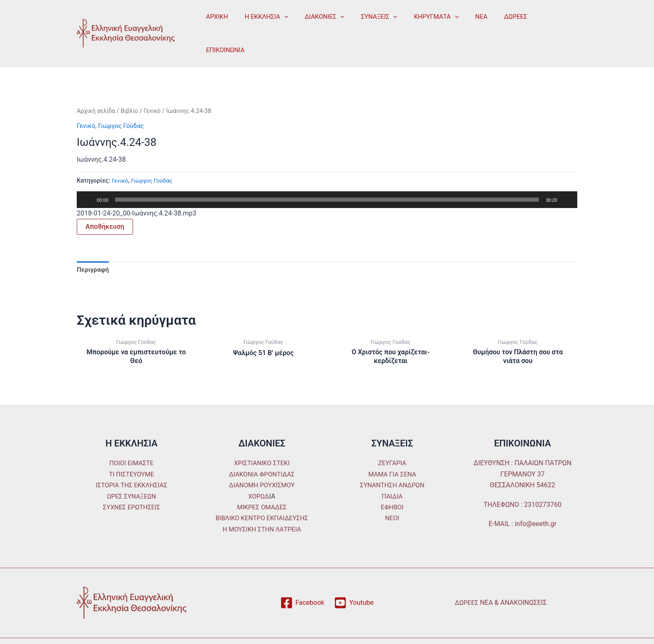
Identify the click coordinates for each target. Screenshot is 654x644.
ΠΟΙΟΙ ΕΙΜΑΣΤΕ (131, 440)
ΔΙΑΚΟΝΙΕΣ (314, 21)
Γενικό (156, 86)
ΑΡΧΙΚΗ (215, 21)
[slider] (327, 175)
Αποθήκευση (105, 202)
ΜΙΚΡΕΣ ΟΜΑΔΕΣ (262, 484)
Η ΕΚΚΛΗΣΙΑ (260, 21)
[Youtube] (354, 580)
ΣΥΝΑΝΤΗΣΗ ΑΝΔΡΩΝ (392, 462)
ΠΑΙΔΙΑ (392, 473)
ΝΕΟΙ (392, 495)
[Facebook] (302, 580)
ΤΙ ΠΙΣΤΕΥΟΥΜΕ (131, 451)
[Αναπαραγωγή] (88, 175)
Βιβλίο (132, 86)
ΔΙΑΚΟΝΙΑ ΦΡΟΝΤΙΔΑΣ (262, 451)
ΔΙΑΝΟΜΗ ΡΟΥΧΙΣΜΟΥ (262, 462)
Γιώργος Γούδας (123, 101)
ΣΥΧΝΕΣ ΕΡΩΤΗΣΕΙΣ (132, 484)
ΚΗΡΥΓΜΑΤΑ (417, 21)
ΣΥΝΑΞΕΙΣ (364, 21)
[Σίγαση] (566, 175)
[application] (278, 21)
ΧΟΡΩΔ (259, 473)
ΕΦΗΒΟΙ (392, 484)
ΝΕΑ (459, 21)
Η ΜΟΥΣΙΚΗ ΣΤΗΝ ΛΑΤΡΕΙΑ (262, 506)
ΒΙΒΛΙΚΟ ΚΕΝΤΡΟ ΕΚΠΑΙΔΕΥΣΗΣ (262, 495)
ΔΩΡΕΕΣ (489, 21)
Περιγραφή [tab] (94, 245)
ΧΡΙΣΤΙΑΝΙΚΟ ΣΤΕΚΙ (262, 440)
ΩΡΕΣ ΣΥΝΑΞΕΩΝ (131, 473)
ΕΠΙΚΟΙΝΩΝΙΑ (532, 21)
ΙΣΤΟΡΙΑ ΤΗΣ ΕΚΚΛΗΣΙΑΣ (132, 462)
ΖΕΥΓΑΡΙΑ (392, 440)
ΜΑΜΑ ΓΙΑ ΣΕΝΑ (392, 451)
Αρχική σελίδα (97, 86)
